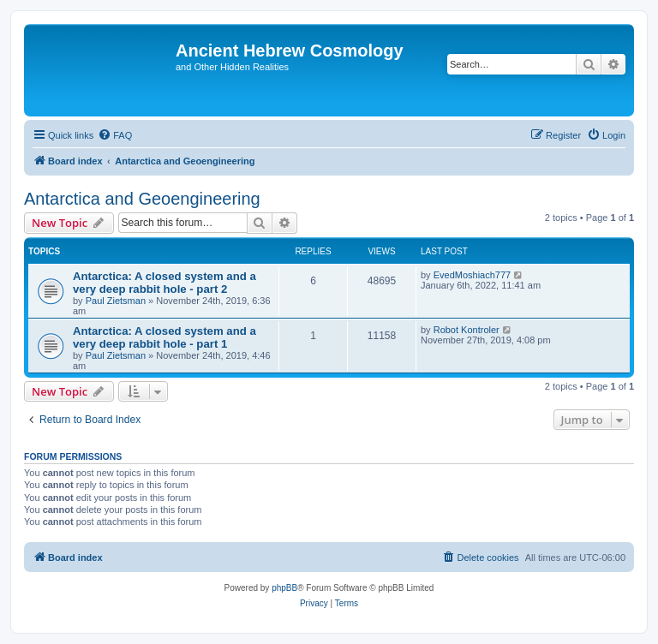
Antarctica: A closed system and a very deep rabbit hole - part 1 (164, 337)
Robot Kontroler (467, 330)
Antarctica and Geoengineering (142, 199)
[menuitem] (115, 135)
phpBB (284, 588)
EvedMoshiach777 (473, 275)
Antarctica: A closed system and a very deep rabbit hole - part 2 (164, 283)
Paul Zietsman (116, 301)
